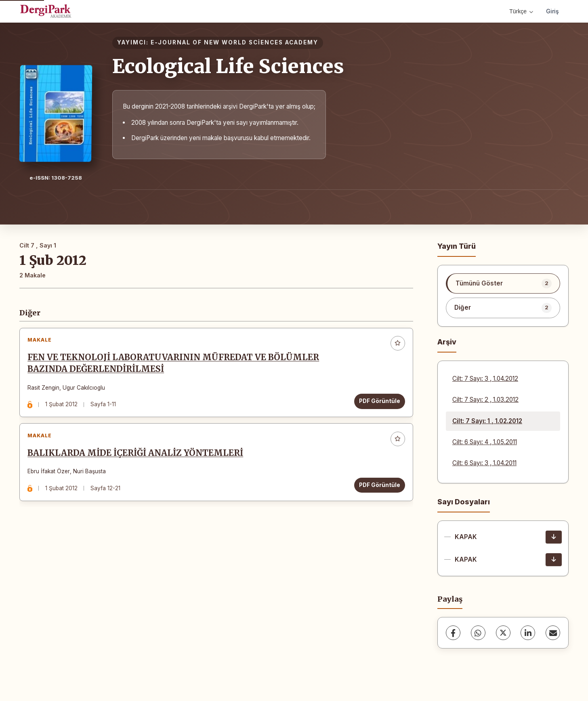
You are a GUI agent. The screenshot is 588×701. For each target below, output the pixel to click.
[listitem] (503, 283)
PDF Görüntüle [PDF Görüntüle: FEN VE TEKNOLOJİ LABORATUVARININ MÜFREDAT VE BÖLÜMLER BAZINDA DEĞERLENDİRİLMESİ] (377, 403)
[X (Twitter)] (503, 633)
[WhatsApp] (478, 633)
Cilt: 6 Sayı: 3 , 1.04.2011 (484, 463)
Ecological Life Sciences (228, 66)
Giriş (552, 11)
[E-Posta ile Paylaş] (553, 633)
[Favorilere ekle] (395, 346)
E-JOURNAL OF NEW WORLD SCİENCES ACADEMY (234, 42)
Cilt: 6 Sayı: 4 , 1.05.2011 (485, 442)
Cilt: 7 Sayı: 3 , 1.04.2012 (485, 379)
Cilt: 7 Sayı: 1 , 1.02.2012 (487, 421)
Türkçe (521, 11)
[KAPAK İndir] (554, 537)
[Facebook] (453, 633)
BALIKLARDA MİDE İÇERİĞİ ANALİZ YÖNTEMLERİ (138, 460)
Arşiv (447, 342)
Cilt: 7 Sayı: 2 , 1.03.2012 (485, 400)
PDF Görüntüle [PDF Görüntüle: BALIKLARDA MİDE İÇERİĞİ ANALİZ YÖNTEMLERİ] (377, 492)
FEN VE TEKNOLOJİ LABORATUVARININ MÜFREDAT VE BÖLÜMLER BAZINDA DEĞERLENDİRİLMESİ (176, 366)
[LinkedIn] (528, 633)
